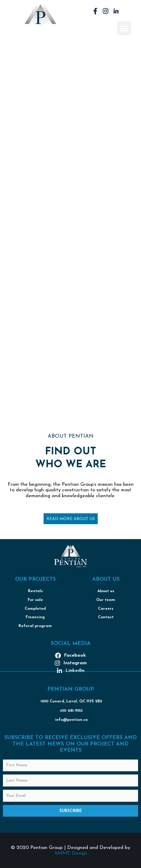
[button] (124, 28)
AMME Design (71, 853)
